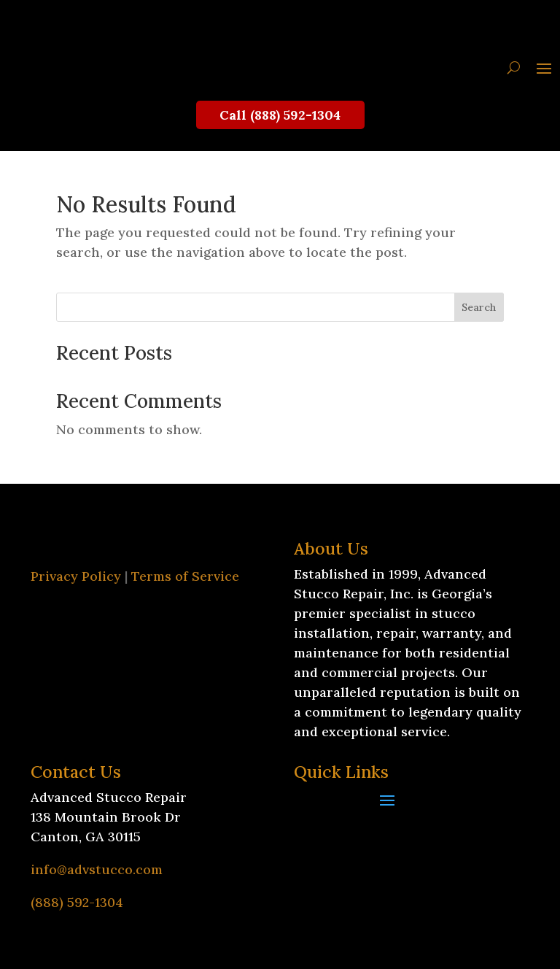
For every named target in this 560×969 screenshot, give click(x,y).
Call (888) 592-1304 (280, 115)
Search (479, 307)
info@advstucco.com (97, 869)
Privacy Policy (76, 576)
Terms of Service (185, 576)
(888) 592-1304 (77, 902)
